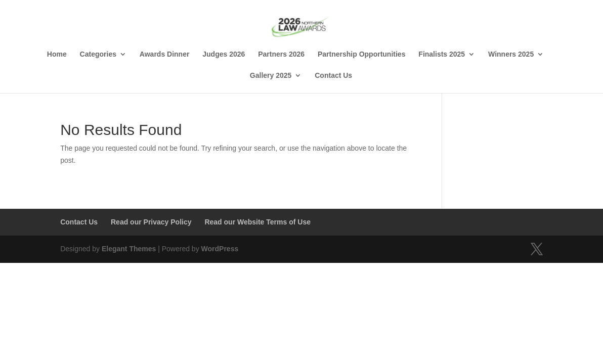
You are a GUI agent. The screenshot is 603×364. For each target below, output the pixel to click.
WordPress (220, 249)
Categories (98, 54)
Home (57, 54)
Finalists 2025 (442, 54)
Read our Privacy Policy (151, 222)
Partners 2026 (281, 54)
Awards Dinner (165, 54)
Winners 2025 (511, 54)
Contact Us (333, 76)
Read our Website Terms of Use (257, 222)
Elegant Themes (129, 249)
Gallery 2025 (271, 76)
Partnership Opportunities (361, 54)
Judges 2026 (224, 54)
